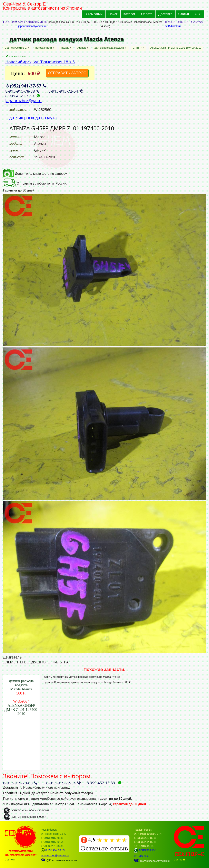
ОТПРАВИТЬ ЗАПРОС (67, 73)
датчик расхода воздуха (110, 48)
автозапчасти (44, 48)
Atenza (82, 48)
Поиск (113, 14)
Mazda (65, 48)
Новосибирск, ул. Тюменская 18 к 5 (40, 62)
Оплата (147, 14)
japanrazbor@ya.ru (23, 101)
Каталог (129, 14)
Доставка (165, 14)
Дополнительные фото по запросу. (35, 174)
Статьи (184, 14)
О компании (93, 14)
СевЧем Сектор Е (16, 48)
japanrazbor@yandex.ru (32, 26)
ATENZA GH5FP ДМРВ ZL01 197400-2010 (176, 48)
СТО (198, 14)
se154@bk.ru (173, 26)
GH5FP (137, 48)
